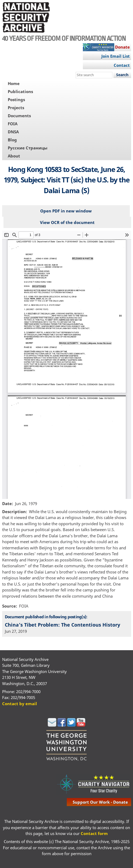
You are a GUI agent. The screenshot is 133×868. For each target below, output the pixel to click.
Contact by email (20, 704)
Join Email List (116, 56)
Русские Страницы (28, 148)
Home (14, 83)
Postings (16, 100)
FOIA (13, 124)
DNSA (13, 132)
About (14, 156)
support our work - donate (100, 802)
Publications (20, 91)
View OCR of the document (67, 222)
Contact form (94, 833)
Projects (16, 108)
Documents (19, 116)
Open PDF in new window (66, 211)
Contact (122, 65)
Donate (122, 47)
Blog (12, 140)
